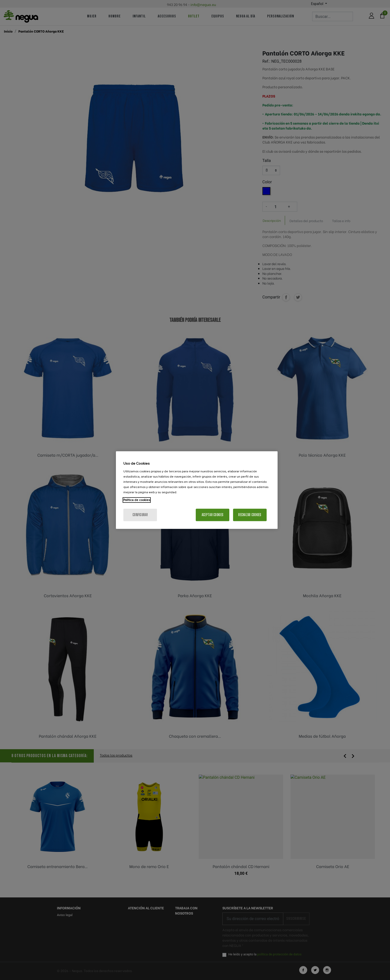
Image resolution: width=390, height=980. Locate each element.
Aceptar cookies (213, 515)
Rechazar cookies (250, 515)
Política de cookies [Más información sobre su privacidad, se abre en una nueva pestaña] (137, 500)
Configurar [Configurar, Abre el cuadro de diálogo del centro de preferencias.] (140, 515)
